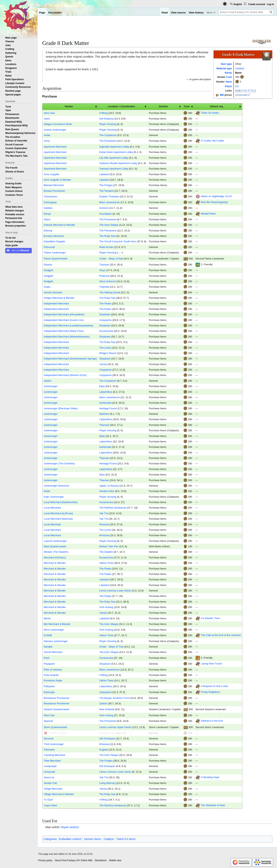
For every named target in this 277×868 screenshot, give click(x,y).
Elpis (102, 386)
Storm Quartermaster (55, 727)
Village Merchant (53, 789)
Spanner (48, 721)
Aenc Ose (49, 113)
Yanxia (103, 364)
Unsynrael (49, 772)
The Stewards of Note (213, 805)
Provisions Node (53, 680)
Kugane (104, 750)
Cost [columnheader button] (187, 106)
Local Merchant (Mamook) (58, 519)
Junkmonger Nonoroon (56, 486)
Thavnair (104, 265)
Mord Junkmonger (54, 630)
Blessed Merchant (54, 185)
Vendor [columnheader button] (69, 106)
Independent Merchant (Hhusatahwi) (64, 314)
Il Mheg (103, 113)
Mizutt (47, 618)
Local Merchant (52, 508)
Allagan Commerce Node (58, 124)
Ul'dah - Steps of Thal (111, 647)
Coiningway (50, 202)
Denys (47, 214)
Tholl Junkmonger (54, 744)
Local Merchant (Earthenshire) (61, 502)
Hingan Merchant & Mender (59, 298)
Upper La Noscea (109, 486)
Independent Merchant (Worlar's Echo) (65, 375)
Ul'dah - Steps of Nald (111, 259)
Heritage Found (108, 408)
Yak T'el (104, 513)
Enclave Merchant (54, 236)
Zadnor (103, 703)
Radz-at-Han (106, 247)
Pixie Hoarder (51, 675)
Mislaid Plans (208, 214)
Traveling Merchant (54, 755)
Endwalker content (70, 839)
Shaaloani (105, 314)
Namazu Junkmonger (56, 641)
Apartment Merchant (55, 147)
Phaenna (104, 276)
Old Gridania (106, 119)
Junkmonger (51, 386)
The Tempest (106, 191)
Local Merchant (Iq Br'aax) (58, 513)
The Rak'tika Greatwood (113, 508)
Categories (50, 839)
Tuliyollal (104, 287)
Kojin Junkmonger (54, 497)
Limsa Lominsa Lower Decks (115, 591)
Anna (47, 141)
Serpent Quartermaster (56, 709)
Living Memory (107, 783)
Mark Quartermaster (55, 546)
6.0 (237, 86)
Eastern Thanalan (109, 196)
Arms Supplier (51, 174)
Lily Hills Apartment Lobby (114, 158)
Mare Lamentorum (109, 202)
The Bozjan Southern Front (114, 698)
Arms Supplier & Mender (57, 180)
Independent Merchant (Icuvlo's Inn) (64, 320)
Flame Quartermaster (56, 259)
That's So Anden (210, 113)
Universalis (241, 95)
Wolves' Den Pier (109, 546)
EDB (238, 91)
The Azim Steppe (109, 225)
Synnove (48, 738)
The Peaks (105, 304)
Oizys (102, 270)
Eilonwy (48, 231)
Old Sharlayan (107, 738)
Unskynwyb (50, 766)
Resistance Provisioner (56, 698)
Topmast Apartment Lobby (114, 169)
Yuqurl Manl (50, 805)
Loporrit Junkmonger (55, 541)
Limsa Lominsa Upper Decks (115, 727)
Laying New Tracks (211, 664)
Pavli (46, 658)
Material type (224, 68)
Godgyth (48, 270)
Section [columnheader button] (163, 106)
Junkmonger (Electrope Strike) (61, 408)
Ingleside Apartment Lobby (114, 147)
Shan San (49, 715)
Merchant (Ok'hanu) (55, 557)
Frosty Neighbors (210, 692)
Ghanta (48, 265)
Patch (228, 86)
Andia (47, 135)
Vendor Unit (50, 783)
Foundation (106, 214)
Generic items (92, 839)
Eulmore (104, 208)
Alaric (47, 119)
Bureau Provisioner (54, 191)
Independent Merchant (56, 304)
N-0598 (48, 635)
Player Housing (108, 124)
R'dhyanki (49, 686)
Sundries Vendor (58, 733)
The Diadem (106, 552)
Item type (226, 64)
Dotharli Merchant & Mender (59, 225)
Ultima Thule (106, 563)
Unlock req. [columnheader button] (217, 106)
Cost (229, 77)
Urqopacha (105, 320)
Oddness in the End (212, 721)
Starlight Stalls (107, 733)
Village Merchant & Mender (59, 794)
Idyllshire (104, 414)
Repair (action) (70, 827)
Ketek (47, 491)
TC (252, 91)
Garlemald (105, 403)
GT (245, 91)
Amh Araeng (106, 607)
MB (222, 95)
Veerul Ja (49, 777)
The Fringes (106, 185)
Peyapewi (49, 664)
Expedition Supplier (54, 241)
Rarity (228, 73)
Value (229, 82)
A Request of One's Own (214, 686)
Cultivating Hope (210, 777)
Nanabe (48, 647)
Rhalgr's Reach (108, 353)
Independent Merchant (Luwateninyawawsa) (68, 325)
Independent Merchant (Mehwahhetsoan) (67, 337)
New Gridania (107, 709)
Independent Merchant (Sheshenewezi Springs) (70, 359)
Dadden (48, 208)
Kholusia (104, 524)
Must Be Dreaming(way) (214, 202)
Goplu (47, 287)
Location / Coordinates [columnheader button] (121, 106)
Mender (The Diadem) (56, 552)
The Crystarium (108, 135)
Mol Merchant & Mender (57, 624)
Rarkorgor (49, 692)
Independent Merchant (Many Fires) (64, 331)
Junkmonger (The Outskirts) (59, 463)
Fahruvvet (49, 247)
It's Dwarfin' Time (210, 618)
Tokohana (49, 750)
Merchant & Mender (55, 563)
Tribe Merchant (52, 761)
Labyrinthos (106, 392)
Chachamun (50, 196)
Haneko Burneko (53, 292)
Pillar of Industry (53, 670)
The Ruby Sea (107, 236)
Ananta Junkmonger (55, 130)
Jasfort (47, 381)
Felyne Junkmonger (55, 253)
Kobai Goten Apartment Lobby (116, 152)
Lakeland (104, 174)
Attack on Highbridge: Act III (216, 196)
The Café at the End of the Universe (221, 635)
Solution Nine (107, 491)
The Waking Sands (110, 292)
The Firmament (108, 141)
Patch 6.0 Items (126, 839)
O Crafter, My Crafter (213, 141)
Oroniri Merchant (53, 652)
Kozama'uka (106, 331)
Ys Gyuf (48, 800)
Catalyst (240, 68)
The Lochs (105, 348)
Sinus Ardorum (108, 281)
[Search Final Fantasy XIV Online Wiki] (246, 12)
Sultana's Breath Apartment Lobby (118, 163)
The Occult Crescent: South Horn (118, 241)
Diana (47, 219)
